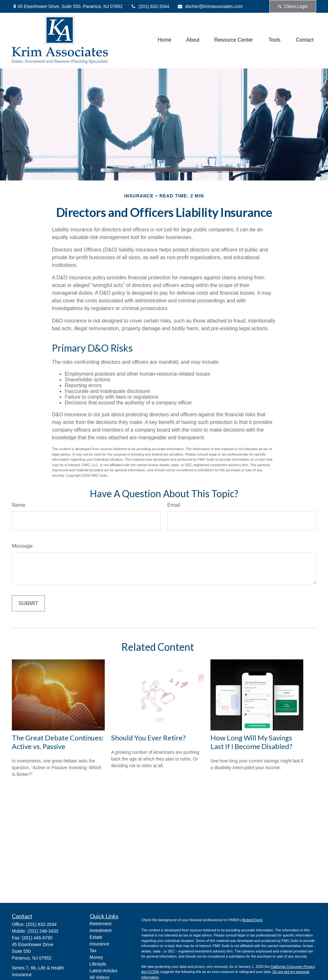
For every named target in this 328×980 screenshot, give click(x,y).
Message (22, 546)
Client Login (293, 7)
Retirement (101, 924)
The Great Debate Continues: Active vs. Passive (58, 742)
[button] (164, 40)
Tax (93, 951)
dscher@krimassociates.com (210, 6)
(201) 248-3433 (43, 931)
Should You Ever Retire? (148, 738)
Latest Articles (104, 971)
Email (174, 505)
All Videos (100, 977)
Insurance (99, 944)
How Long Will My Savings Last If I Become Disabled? (251, 742)
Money (96, 957)
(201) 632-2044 (150, 6)
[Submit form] (28, 603)
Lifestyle (98, 964)
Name (19, 505)
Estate (96, 937)
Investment (101, 930)
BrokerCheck (252, 920)
